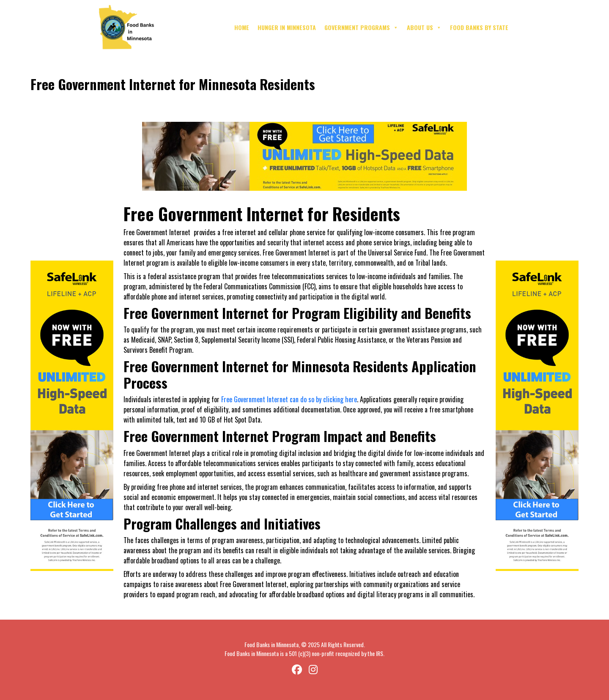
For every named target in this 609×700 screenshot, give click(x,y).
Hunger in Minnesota (287, 27)
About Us (424, 27)
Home (242, 27)
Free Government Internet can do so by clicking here (289, 399)
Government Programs (361, 27)
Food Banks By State (479, 27)
